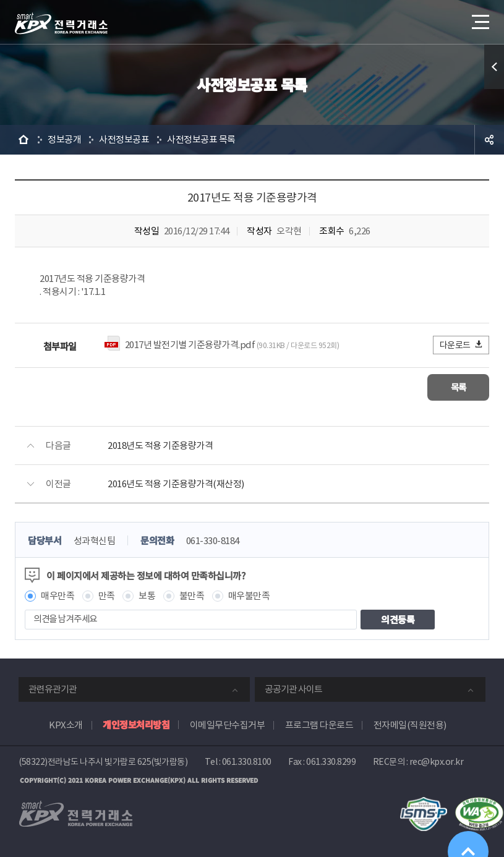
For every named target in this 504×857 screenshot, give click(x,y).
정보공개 (64, 139)
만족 (107, 595)
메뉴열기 (479, 18)
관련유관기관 (53, 689)
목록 (452, 387)
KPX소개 (66, 724)
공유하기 (489, 140)
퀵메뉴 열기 (494, 67)
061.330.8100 (247, 761)
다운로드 (462, 345)
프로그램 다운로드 (319, 724)
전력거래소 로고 (61, 23)
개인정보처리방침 (136, 724)
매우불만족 (249, 595)
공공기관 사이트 (293, 689)
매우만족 (58, 595)
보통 (147, 595)
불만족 (192, 595)
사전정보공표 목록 (201, 139)
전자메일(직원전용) (410, 724)
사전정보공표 (124, 139)
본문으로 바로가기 (0, 0)
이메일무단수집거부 (228, 724)
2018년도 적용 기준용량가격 (160, 445)
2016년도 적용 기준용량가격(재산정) (176, 483)
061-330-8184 (213, 540)
